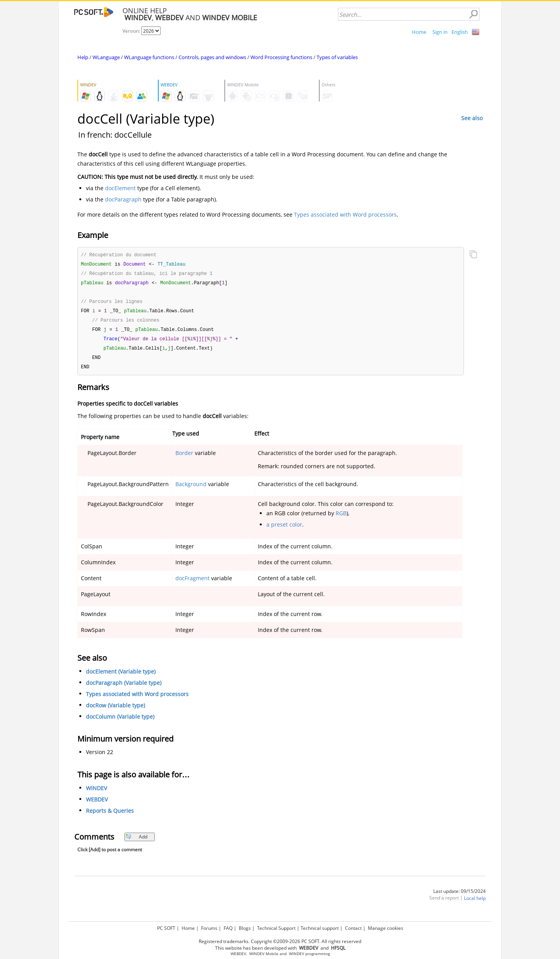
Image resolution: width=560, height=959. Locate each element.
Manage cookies (386, 928)
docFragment (192, 583)
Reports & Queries (110, 815)
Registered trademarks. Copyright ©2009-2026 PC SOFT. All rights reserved (280, 941)
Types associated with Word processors (345, 214)
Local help (475, 903)
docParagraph (123, 199)
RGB (341, 518)
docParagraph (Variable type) (124, 687)
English (460, 32)
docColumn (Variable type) (120, 721)
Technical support (320, 928)
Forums (209, 928)
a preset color (284, 529)
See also (472, 118)
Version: (132, 31)
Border (184, 458)
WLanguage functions (149, 57)
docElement (120, 188)
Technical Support (276, 928)
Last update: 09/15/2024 (459, 896)
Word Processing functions (281, 57)
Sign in (440, 32)
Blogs (245, 928)
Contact (353, 928)
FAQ (228, 928)
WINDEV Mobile (264, 954)
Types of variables (337, 57)
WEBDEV (97, 804)
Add (136, 841)
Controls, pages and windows (212, 57)
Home (419, 32)
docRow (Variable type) (115, 710)
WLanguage (106, 57)
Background (191, 489)
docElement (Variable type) (121, 676)
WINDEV (96, 793)
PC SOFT (166, 928)
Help (83, 57)
